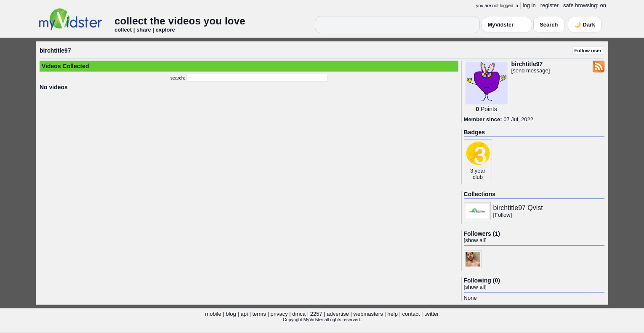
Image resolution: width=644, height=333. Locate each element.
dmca (299, 314)
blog (231, 314)
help (393, 314)
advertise (338, 314)
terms (259, 314)
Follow (503, 215)
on (603, 5)
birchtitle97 (55, 51)
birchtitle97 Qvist (518, 208)
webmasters (368, 314)
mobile (213, 314)
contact (411, 314)
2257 (316, 314)
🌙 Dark (585, 25)
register (550, 5)
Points (489, 109)
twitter (432, 314)
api (244, 314)
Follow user (588, 50)
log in (529, 5)
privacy (279, 314)
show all (475, 240)
